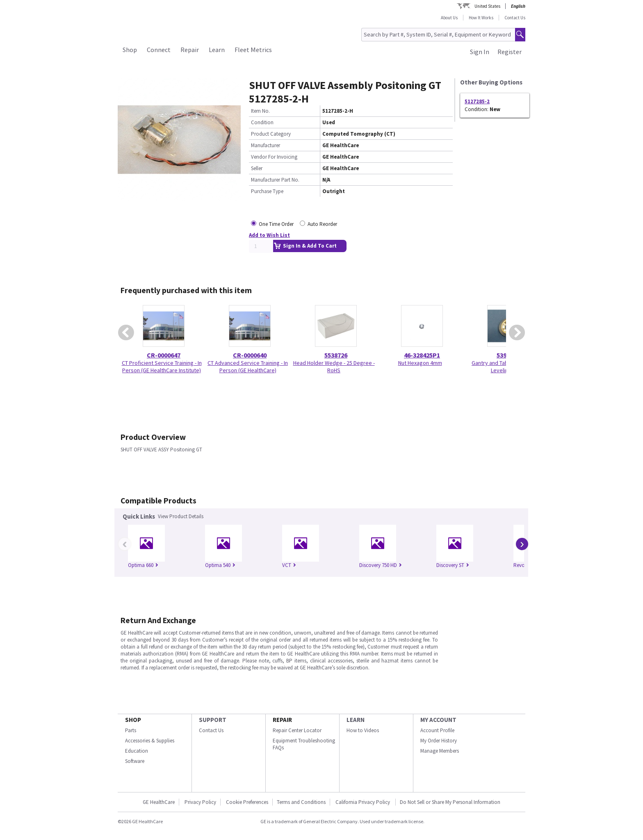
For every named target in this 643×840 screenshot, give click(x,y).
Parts (131, 730)
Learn (217, 50)
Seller (257, 168)
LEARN (356, 720)
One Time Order (276, 224)
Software (135, 761)
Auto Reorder (322, 224)
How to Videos (363, 730)
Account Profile (437, 730)
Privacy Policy (200, 802)
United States (487, 6)
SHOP (133, 720)
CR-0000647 (164, 355)
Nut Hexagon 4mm (420, 363)
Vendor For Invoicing (274, 157)
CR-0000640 (250, 355)
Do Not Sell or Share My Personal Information (450, 802)
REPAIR (282, 720)
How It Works (481, 18)
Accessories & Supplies (150, 741)
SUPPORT (213, 720)
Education (137, 751)
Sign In (480, 52)
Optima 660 (143, 565)
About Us (449, 18)
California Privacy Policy (363, 802)
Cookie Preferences (247, 802)
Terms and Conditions (301, 802)
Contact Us (515, 18)
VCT (289, 565)
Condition (262, 122)
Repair (190, 50)
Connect (159, 50)
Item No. (260, 111)
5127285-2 (477, 101)
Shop (130, 50)
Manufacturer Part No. (275, 180)
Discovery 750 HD (381, 565)
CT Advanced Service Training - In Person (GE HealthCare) (248, 367)
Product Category (271, 134)
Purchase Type (267, 191)
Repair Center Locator (297, 730)
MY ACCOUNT (438, 720)
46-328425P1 (422, 355)
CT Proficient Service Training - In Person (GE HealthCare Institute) (162, 367)
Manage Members (440, 751)
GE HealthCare (159, 802)
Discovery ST (453, 565)
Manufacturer (266, 145)
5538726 (336, 355)
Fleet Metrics (253, 50)
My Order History (439, 741)
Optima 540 (220, 565)
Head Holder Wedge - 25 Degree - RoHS (334, 367)
